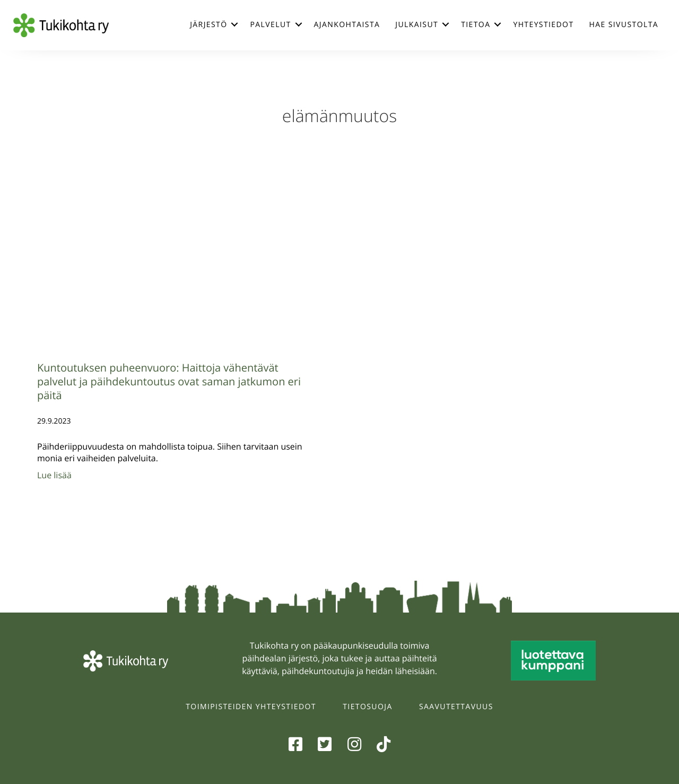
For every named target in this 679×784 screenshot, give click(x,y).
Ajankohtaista (347, 25)
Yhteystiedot (543, 25)
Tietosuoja (367, 707)
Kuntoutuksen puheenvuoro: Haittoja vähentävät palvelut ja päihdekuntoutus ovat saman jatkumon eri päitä (169, 381)
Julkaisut (417, 25)
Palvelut (270, 25)
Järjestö (208, 25)
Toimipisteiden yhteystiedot (251, 707)
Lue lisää (54, 475)
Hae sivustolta (624, 25)
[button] (234, 24)
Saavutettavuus (456, 707)
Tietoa (476, 25)
